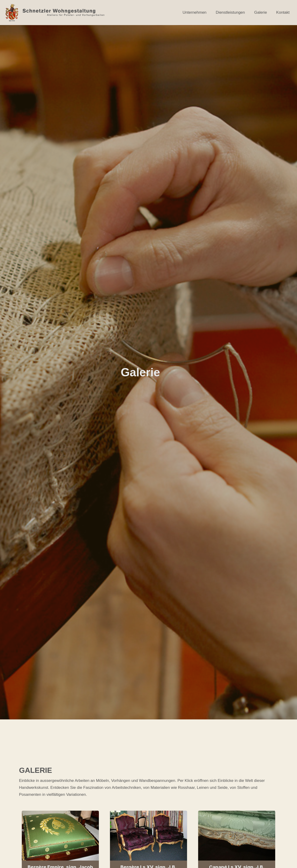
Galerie (261, 12)
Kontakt (283, 12)
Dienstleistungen (230, 12)
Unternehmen (195, 12)
